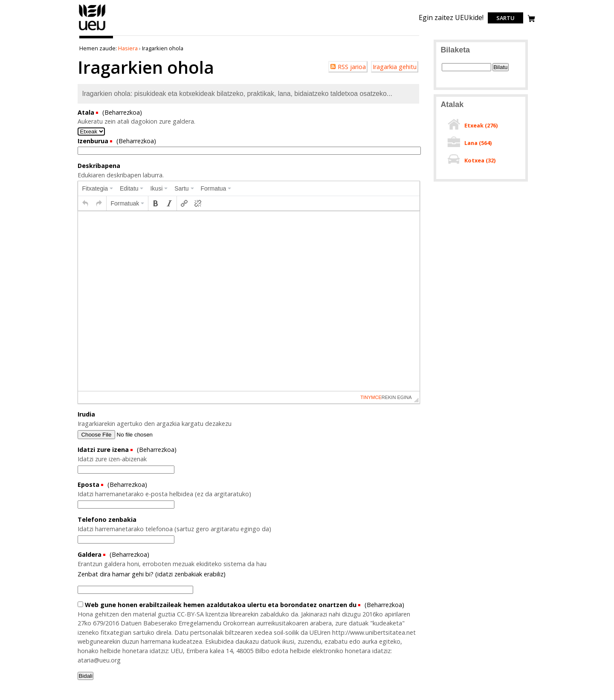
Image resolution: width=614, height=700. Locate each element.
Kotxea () (480, 160)
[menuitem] (97, 188)
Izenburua (94, 141)
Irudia (86, 414)
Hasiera (128, 48)
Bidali (85, 676)
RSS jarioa (352, 67)
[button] (85, 203)
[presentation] (97, 188)
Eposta (89, 485)
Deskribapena (99, 166)
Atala (87, 112)
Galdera (90, 554)
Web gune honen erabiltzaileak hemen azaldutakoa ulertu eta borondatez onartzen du (218, 605)
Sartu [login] (505, 18)
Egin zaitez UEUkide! (451, 17)
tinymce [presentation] (371, 397)
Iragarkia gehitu (395, 67)
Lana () (478, 143)
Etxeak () (481, 125)
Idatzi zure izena (104, 450)
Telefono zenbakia (107, 519)
